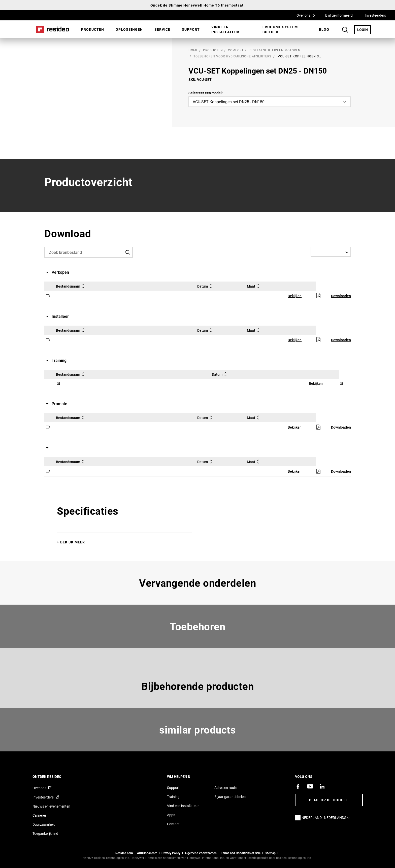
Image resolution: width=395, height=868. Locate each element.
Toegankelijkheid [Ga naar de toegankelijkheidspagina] (45, 833)
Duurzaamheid (44, 824)
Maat (254, 286)
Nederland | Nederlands (327, 818)
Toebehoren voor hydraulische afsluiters (232, 56)
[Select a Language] (331, 252)
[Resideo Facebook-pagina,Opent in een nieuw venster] (298, 786)
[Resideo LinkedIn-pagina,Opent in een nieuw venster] (322, 786)
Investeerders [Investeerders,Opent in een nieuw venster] (375, 15)
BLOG (324, 29)
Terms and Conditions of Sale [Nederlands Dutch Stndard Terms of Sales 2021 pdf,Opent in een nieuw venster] (241, 853)
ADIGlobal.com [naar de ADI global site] (147, 853)
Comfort (236, 50)
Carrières (40, 815)
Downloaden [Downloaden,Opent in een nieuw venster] (341, 296)
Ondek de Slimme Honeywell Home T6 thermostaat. (198, 5)
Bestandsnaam (71, 286)
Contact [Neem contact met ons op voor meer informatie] (173, 824)
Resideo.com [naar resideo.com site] (124, 853)
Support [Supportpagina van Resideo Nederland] (173, 788)
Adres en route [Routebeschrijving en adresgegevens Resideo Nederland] (226, 788)
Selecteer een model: (206, 93)
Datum (206, 286)
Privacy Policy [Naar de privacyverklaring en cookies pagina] (171, 853)
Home (53, 29)
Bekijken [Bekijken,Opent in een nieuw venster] (295, 296)
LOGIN (364, 29)
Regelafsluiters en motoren (275, 50)
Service (162, 29)
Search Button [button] (345, 30)
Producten (93, 29)
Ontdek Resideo (54, 776)
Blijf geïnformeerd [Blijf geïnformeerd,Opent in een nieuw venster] (339, 15)
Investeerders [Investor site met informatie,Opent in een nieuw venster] (43, 797)
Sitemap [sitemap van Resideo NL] (270, 853)
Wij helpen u (185, 776)
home (193, 50)
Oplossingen (129, 29)
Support (191, 29)
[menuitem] (93, 29)
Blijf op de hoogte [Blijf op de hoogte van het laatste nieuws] (329, 800)
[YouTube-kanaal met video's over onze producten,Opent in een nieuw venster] (310, 786)
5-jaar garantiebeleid (230, 797)
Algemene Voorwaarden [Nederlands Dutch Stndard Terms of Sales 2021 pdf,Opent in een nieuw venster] (201, 853)
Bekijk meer (73, 542)
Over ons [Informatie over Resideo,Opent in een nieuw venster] (39, 788)
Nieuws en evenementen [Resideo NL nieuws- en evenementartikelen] (51, 806)
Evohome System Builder (280, 29)
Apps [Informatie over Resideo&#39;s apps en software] (171, 815)
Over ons (308, 15)
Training (173, 797)
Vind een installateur (225, 29)
